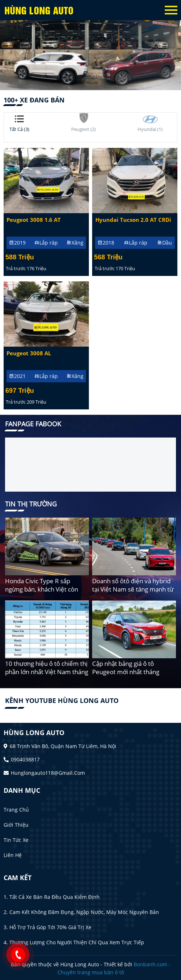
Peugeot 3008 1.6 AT (34, 220)
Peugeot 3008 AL (29, 353)
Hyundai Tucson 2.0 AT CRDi (133, 220)
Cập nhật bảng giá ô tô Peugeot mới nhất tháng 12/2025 (126, 672)
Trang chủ (16, 810)
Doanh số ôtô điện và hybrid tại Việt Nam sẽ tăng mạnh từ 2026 (133, 589)
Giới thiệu (16, 825)
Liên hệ (13, 855)
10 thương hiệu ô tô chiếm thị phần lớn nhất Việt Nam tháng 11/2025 (47, 672)
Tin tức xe (16, 840)
